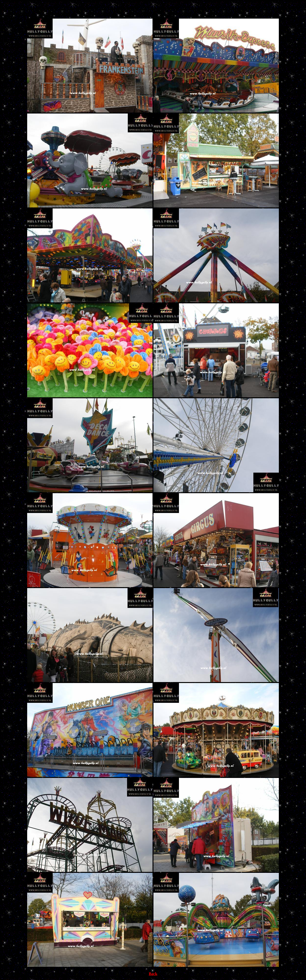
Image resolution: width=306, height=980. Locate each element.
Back (153, 974)
